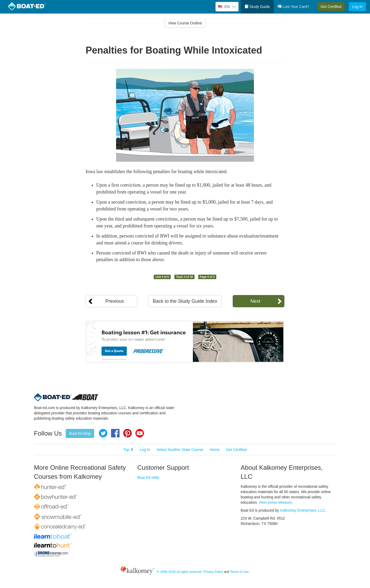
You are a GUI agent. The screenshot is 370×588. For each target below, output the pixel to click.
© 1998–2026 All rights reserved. (180, 572)
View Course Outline (185, 23)
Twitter (103, 433)
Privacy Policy (213, 572)
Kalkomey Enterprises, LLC (303, 510)
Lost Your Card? (293, 7)
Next (255, 301)
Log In (357, 7)
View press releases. (276, 502)
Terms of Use (239, 572)
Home (215, 450)
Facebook (115, 433)
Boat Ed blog (80, 433)
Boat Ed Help (148, 477)
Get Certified (331, 7)
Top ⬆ (128, 450)
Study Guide (257, 7)
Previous (114, 301)
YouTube (140, 433)
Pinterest (127, 433)
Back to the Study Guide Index (185, 301)
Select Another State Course (180, 450)
